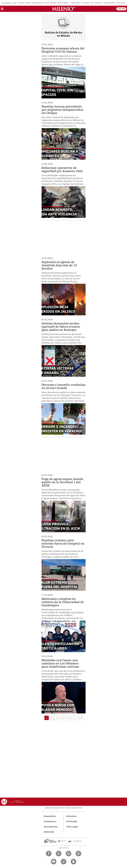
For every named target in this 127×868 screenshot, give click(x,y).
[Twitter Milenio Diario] (59, 854)
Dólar (15, 3)
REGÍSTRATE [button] (121, 9)
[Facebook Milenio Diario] (49, 854)
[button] (2, 10)
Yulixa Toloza (76, 3)
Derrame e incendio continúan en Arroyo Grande (64, 386)
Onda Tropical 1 (63, 3)
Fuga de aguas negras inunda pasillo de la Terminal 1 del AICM (62, 482)
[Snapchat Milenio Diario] (73, 862)
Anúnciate (49, 832)
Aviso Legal (72, 827)
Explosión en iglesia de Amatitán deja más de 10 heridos (59, 265)
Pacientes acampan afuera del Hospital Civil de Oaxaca (63, 50)
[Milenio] (63, 9)
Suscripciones (51, 827)
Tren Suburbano (97, 3)
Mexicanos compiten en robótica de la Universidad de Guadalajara (63, 602)
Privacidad (72, 821)
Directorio (72, 816)
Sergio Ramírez (37, 3)
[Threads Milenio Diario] (78, 854)
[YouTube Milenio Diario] (54, 862)
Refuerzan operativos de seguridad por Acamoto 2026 (62, 169)
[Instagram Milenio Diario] (69, 854)
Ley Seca (86, 3)
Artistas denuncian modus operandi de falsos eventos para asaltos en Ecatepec (61, 327)
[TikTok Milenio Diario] (64, 862)
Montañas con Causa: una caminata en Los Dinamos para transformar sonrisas (60, 663)
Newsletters (50, 816)
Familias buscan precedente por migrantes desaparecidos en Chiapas (62, 110)
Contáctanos (50, 821)
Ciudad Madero (110, 3)
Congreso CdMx (24, 3)
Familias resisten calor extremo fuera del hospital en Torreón (63, 543)
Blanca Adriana (50, 3)
